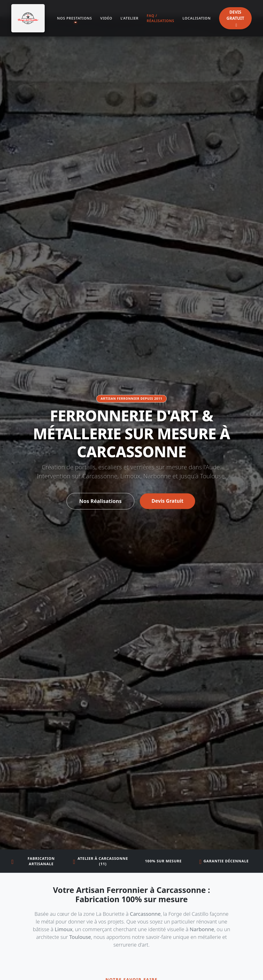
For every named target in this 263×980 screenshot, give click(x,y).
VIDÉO (106, 18)
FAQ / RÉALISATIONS (160, 18)
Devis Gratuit (167, 501)
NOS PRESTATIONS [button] (74, 18)
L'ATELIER (129, 18)
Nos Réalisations (100, 501)
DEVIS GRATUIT (235, 18)
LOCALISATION (197, 18)
